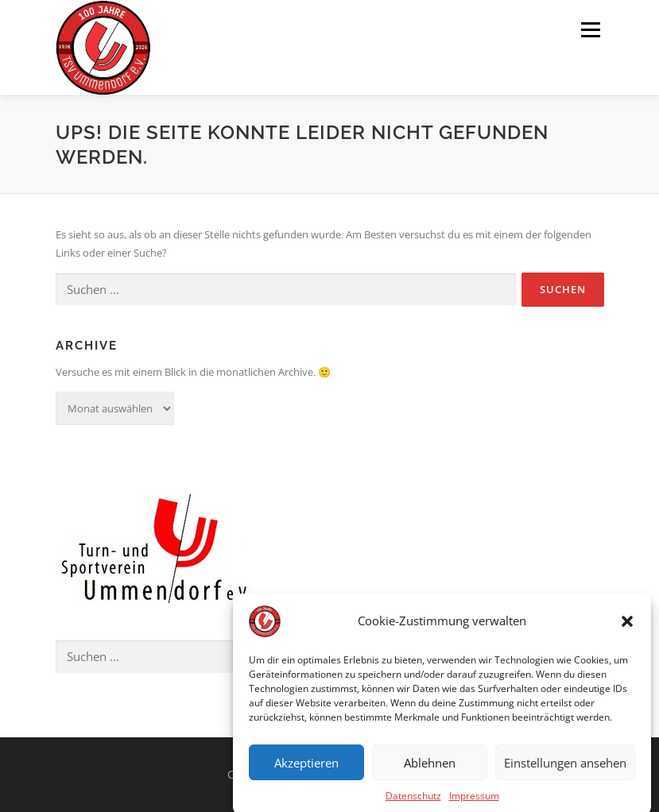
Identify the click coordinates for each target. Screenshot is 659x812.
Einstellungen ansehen (565, 770)
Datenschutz (413, 803)
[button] (627, 628)
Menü (590, 29)
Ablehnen (430, 770)
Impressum (474, 803)
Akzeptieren (306, 770)
